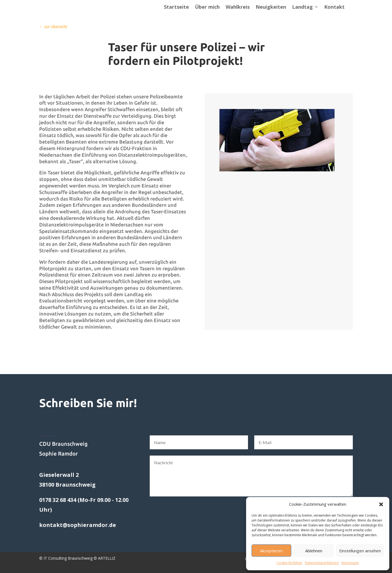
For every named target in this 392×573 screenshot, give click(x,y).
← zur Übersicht (53, 27)
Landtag (302, 7)
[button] (381, 504)
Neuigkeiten (271, 7)
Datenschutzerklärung (322, 563)
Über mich (207, 7)
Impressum (350, 563)
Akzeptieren (271, 551)
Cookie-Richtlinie (289, 563)
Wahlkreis (238, 7)
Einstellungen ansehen (360, 551)
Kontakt (334, 7)
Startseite (176, 7)
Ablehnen (314, 551)
